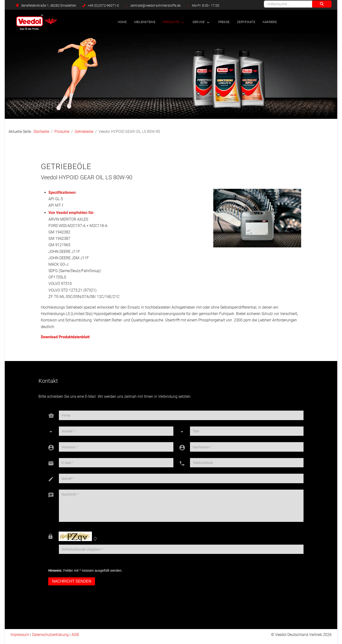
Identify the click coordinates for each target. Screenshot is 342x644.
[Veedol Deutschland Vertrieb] (37, 22)
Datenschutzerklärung (50, 635)
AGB (75, 635)
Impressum (20, 635)
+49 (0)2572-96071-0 (103, 5)
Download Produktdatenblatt (65, 337)
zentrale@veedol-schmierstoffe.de (155, 5)
